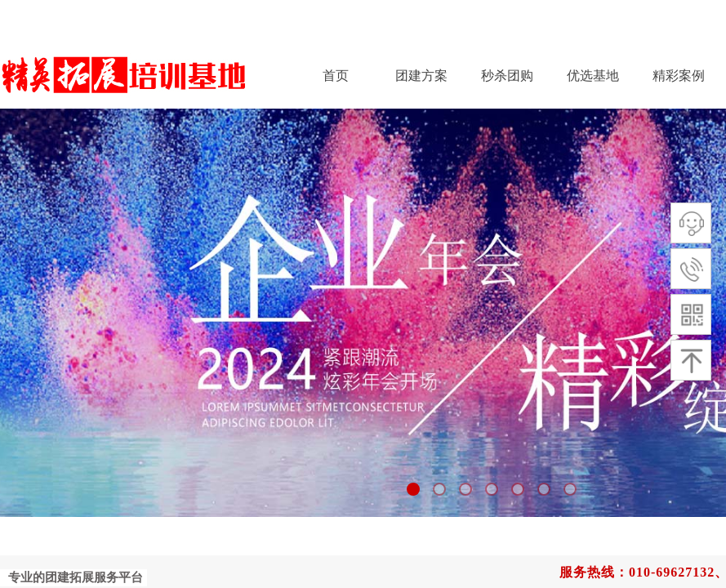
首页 (336, 76)
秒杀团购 (507, 76)
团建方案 (421, 76)
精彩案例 (679, 76)
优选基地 (593, 76)
